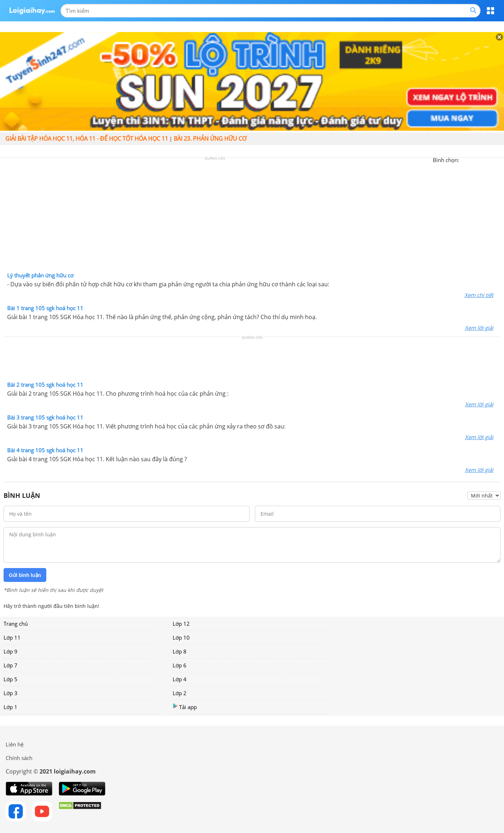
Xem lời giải (479, 328)
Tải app (185, 707)
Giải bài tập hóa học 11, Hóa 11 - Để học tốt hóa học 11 (87, 139)
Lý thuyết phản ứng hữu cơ (40, 275)
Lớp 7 (10, 665)
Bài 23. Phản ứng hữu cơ (210, 139)
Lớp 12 (181, 624)
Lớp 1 (10, 707)
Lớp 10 (181, 637)
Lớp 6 (180, 665)
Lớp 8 (180, 651)
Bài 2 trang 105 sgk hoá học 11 (45, 385)
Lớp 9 (10, 651)
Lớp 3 (10, 693)
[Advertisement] (252, 217)
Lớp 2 (180, 693)
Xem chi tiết (479, 295)
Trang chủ (16, 624)
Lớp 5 (10, 679)
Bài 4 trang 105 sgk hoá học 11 (45, 450)
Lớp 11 (12, 637)
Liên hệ (15, 744)
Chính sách (19, 758)
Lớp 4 (180, 679)
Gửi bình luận (25, 575)
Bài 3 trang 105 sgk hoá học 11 (45, 417)
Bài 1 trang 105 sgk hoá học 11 (45, 308)
